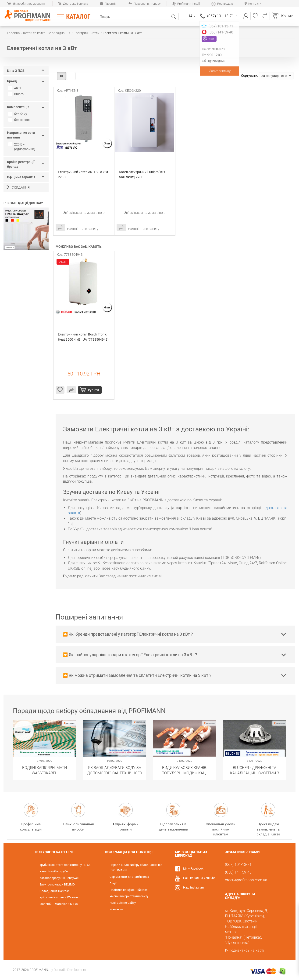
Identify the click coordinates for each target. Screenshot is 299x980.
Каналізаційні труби (54, 871)
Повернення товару (144, 4)
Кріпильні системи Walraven (59, 897)
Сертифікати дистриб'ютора (129, 877)
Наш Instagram (193, 887)
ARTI (15, 88)
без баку (18, 114)
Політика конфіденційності (129, 890)
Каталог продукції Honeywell (59, 878)
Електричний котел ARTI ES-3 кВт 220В (84, 175)
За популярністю (276, 76)
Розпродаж (222, 4)
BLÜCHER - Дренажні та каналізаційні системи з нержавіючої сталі (255, 770)
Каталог (78, 17)
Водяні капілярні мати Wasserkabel (44, 770)
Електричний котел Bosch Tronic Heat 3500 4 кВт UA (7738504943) (83, 337)
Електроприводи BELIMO (57, 884)
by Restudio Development (68, 970)
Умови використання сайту (129, 896)
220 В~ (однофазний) (22, 147)
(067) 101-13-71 (222, 16)
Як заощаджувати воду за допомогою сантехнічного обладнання (115, 770)
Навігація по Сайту (123, 903)
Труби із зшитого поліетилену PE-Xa (65, 865)
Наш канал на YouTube (199, 878)
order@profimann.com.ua (246, 880)
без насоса (20, 120)
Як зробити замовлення (27, 4)
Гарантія (108, 4)
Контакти (253, 4)
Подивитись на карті (246, 950)
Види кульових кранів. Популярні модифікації (185, 770)
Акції (113, 883)
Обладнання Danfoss (55, 891)
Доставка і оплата (73, 4)
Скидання (18, 187)
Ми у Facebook (193, 869)
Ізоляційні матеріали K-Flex (59, 904)
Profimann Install (186, 4)
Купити (93, 390)
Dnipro (16, 94)
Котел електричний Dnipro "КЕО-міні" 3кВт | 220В (143, 175)
